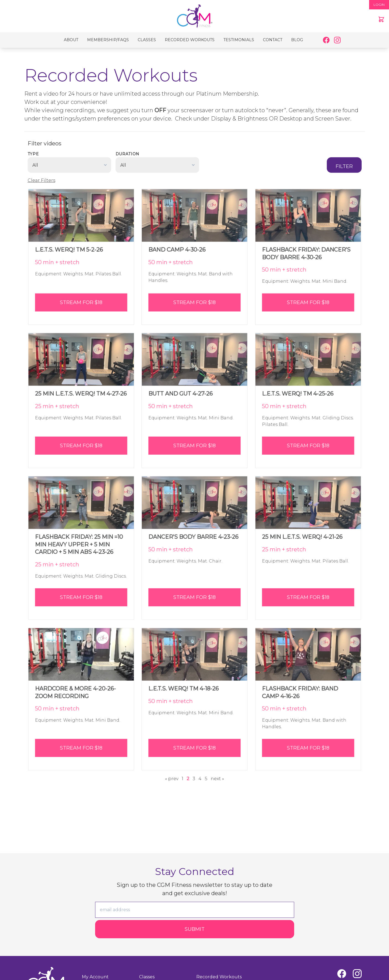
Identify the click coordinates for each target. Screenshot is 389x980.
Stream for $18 (81, 300)
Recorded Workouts (190, 40)
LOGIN (379, 5)
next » (217, 779)
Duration (128, 154)
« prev (172, 779)
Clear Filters (41, 180)
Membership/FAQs (108, 40)
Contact (273, 40)
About (71, 40)
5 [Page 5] (206, 779)
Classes (147, 40)
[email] (195, 910)
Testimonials (239, 40)
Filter (344, 166)
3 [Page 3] (194, 779)
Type (33, 154)
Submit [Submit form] (195, 929)
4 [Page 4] (200, 779)
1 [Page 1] (182, 779)
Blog (297, 40)
